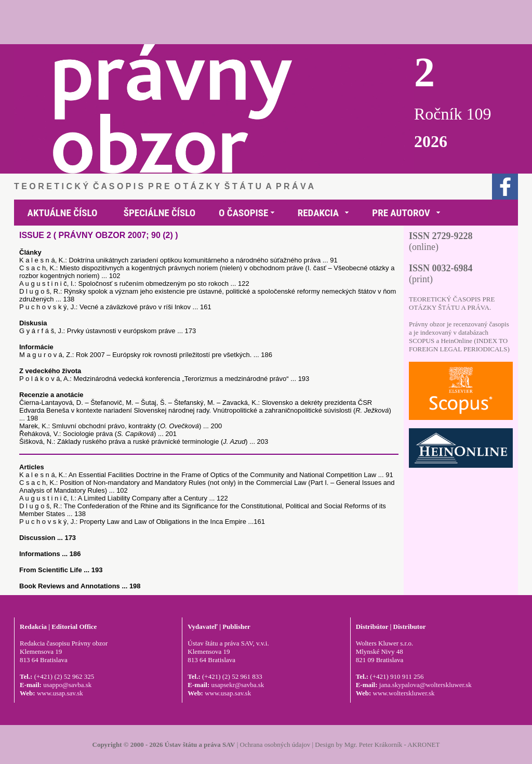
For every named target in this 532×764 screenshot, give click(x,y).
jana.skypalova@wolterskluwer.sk (425, 685)
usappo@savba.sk (67, 685)
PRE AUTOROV (401, 213)
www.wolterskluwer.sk (404, 693)
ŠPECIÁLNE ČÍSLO (159, 213)
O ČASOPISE (243, 213)
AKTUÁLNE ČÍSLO (63, 213)
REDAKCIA (318, 213)
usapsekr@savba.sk (237, 685)
